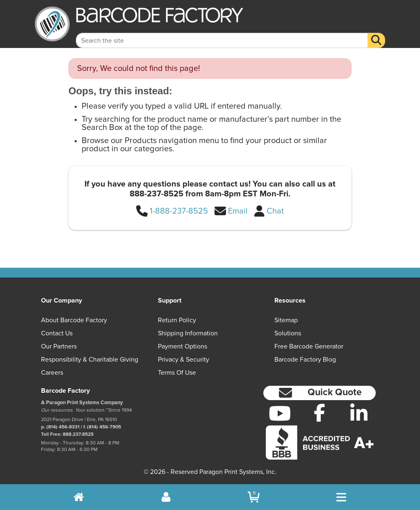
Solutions (288, 333)
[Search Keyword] (222, 33)
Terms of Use (177, 373)
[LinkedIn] (359, 413)
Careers (52, 373)
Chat (275, 211)
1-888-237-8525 (179, 211)
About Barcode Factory (74, 320)
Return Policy (177, 320)
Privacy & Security (184, 360)
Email (238, 211)
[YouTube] (280, 413)
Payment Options (183, 346)
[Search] (376, 33)
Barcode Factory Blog (305, 360)
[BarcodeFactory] (52, 24)
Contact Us (57, 333)
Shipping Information (188, 333)
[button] (320, 393)
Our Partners (59, 346)
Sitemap (286, 320)
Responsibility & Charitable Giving (90, 360)
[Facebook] (319, 412)
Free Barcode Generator (309, 346)
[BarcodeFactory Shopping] (254, 497)
